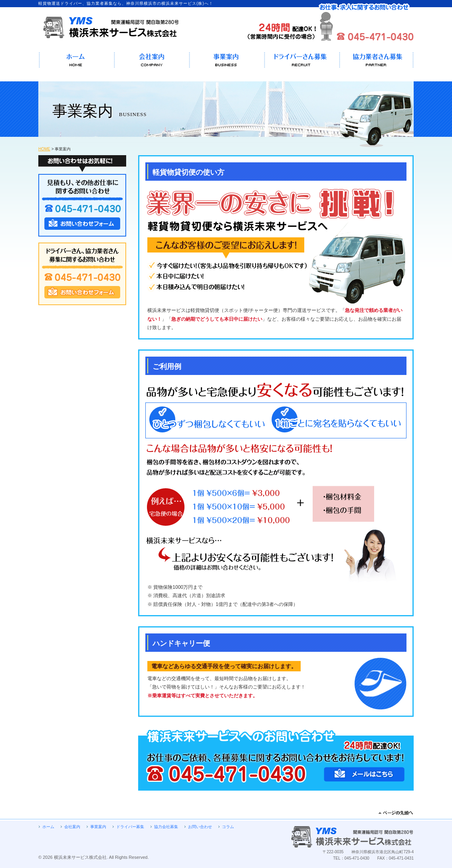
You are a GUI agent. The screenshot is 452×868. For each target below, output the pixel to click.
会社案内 (72, 827)
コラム (228, 827)
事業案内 (98, 827)
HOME (44, 149)
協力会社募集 (166, 827)
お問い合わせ (200, 827)
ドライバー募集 (130, 827)
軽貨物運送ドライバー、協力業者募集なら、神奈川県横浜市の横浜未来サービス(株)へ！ (109, 29)
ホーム (48, 827)
